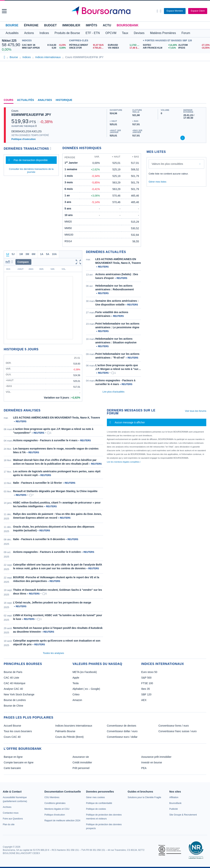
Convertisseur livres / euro (174, 726)
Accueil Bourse (12, 726)
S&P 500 (146, 678)
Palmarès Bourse (65, 731)
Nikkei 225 (9, 41)
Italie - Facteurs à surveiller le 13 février (37, 483)
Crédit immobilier (82, 762)
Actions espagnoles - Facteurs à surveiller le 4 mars (45, 440)
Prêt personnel (81, 768)
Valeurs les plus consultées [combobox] (167, 164)
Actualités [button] (12, 33)
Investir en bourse (152, 762)
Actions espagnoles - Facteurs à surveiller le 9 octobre (47, 552)
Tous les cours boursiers (18, 731)
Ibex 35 (145, 689)
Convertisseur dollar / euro (122, 731)
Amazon (77, 700)
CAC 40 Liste (11, 678)
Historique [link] (64, 100)
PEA (144, 768)
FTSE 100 (147, 683)
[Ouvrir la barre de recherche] (157, 11)
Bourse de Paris (13, 672)
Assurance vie (81, 757)
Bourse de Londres (15, 700)
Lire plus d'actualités (113, 392)
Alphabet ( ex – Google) (86, 689)
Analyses (45, 100)
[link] (7, 807)
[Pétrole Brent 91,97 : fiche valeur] (87, 45)
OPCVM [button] (111, 33)
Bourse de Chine (13, 706)
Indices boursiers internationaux (74, 726)
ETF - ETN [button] (93, 33)
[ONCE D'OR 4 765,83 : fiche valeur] (87, 48)
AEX (144, 700)
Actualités (26, 100)
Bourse (12, 25)
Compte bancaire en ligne (19, 762)
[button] (4, 11)
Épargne (31, 25)
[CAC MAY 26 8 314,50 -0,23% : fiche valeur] (45, 45)
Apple (76, 678)
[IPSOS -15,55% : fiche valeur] (193, 48)
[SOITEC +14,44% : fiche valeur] (159, 45)
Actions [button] (29, 33)
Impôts (91, 25)
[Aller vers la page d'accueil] (106, 11)
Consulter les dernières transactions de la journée (31, 170)
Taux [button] (125, 33)
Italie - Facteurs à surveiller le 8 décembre (39, 539)
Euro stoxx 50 (149, 672)
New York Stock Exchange (19, 694)
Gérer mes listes (157, 182)
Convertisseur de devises (122, 726)
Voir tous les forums (196, 411)
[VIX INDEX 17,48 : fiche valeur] (124, 48)
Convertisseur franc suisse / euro (178, 731)
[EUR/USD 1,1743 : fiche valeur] (124, 45)
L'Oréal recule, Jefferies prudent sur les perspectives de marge (52, 603)
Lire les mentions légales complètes (124, 462)
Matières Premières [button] (163, 33)
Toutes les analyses (53, 653)
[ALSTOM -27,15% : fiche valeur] (193, 45)
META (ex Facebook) (85, 672)
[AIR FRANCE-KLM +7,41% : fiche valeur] (159, 48)
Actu (107, 25)
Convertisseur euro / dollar (122, 737)
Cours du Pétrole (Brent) (70, 737)
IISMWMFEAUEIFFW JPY (31, 115)
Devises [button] (139, 33)
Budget (50, 25)
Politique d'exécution (23, 139)
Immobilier (71, 25)
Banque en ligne (13, 757)
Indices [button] (44, 33)
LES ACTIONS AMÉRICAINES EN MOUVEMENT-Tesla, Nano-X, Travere (57, 418)
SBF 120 (146, 694)
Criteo (76, 694)
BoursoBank (128, 25)
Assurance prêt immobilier (156, 757)
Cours (9, 100)
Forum (186, 33)
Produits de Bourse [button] (67, 33)
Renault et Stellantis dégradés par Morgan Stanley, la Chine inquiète (55, 491)
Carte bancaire (12, 768)
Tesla (76, 683)
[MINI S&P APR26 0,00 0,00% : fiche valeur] (45, 48)
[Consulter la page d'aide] (160, 11)
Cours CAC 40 (12, 737)
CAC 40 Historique (15, 683)
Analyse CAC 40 (13, 689)
